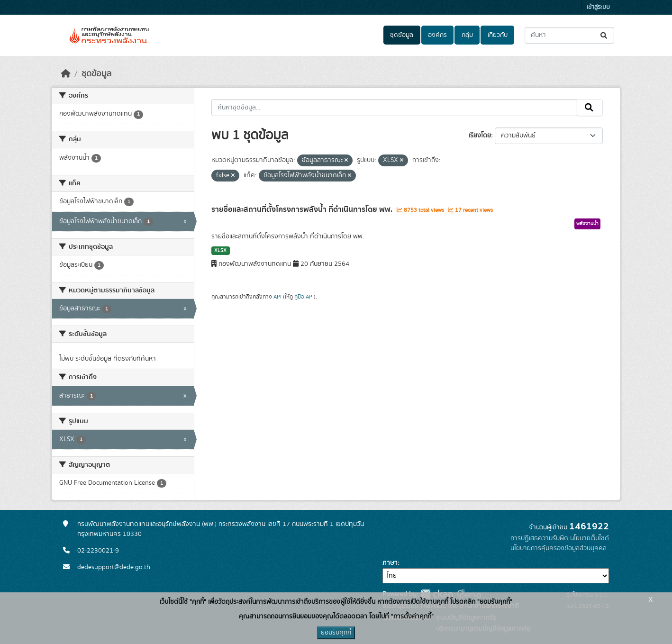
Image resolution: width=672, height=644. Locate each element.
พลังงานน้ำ (587, 224)
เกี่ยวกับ (498, 35)
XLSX (220, 251)
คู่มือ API (304, 297)
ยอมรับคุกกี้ (336, 633)
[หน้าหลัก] (66, 74)
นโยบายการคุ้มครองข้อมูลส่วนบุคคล (558, 548)
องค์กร (437, 35)
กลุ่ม (467, 35)
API (277, 297)
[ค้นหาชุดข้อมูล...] (569, 35)
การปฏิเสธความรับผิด (539, 538)
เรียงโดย (480, 136)
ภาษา (390, 563)
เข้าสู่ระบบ (598, 7)
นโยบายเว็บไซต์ (590, 538)
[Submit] (604, 35)
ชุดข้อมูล (402, 35)
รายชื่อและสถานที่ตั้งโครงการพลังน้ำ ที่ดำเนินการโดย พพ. (303, 209)
